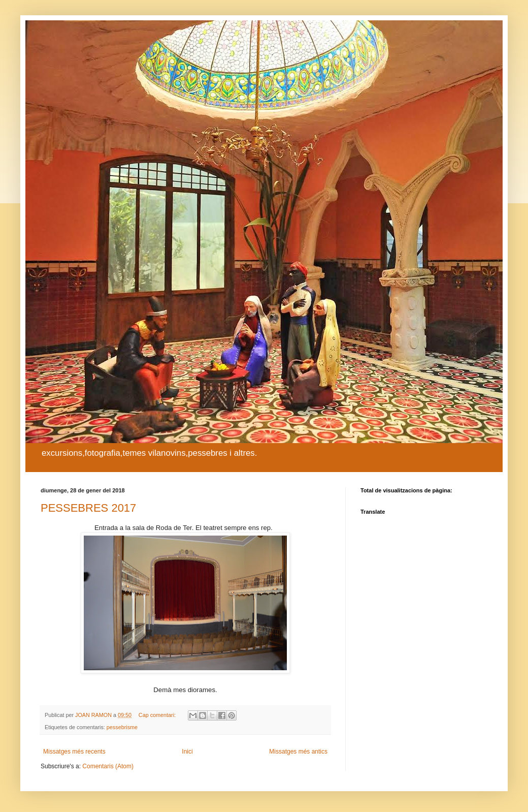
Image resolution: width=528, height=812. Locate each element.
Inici (187, 752)
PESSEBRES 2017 (88, 508)
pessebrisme (122, 727)
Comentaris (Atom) (108, 766)
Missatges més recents (74, 752)
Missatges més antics (298, 752)
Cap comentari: (158, 715)
